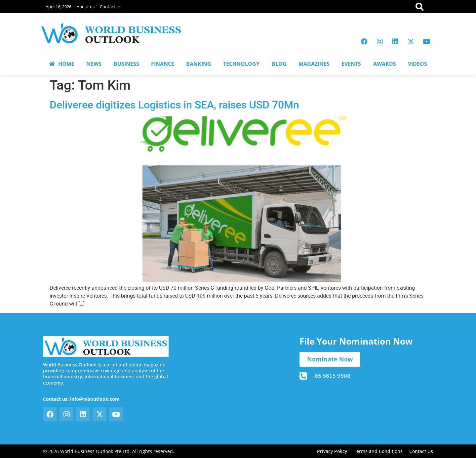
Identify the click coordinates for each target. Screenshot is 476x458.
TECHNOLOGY (241, 64)
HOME (62, 64)
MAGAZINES (314, 64)
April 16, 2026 (59, 7)
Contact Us (111, 7)
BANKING (199, 64)
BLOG (279, 64)
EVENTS (351, 64)
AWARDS (385, 64)
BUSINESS (126, 64)
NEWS (94, 64)
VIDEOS (417, 64)
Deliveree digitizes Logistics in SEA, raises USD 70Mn (174, 105)
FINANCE (163, 64)
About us (86, 7)
